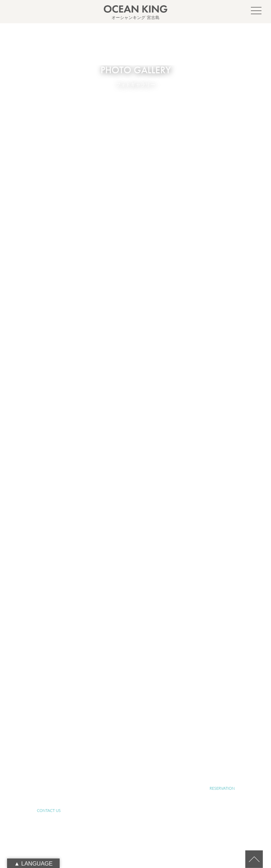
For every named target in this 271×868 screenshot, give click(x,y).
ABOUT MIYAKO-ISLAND (135, 699)
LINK (49, 788)
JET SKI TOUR (222, 744)
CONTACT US (49, 810)
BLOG (222, 766)
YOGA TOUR (49, 744)
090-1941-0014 (144, 680)
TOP (49, 699)
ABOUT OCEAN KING (49, 722)
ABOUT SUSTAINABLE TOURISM (135, 722)
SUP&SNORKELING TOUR (222, 722)
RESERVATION (222, 788)
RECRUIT (135, 788)
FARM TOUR (135, 744)
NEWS (135, 766)
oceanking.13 (147, 664)
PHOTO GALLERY (49, 766)
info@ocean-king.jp (144, 672)
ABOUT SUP (222, 699)
